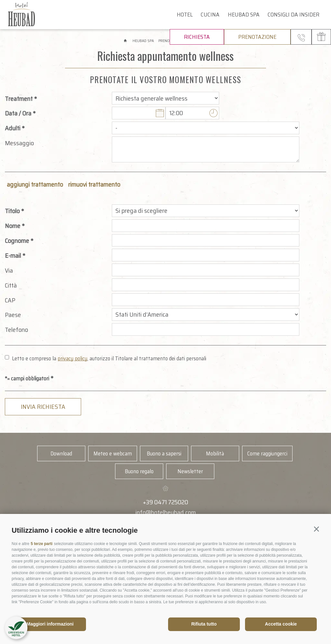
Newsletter (190, 471)
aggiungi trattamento (35, 184)
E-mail (13, 256)
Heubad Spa (244, 15)
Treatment (19, 99)
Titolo (12, 211)
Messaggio (19, 143)
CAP (10, 300)
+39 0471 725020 (165, 502)
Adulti (13, 128)
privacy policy (72, 358)
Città (11, 285)
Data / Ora (18, 113)
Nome (13, 226)
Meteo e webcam (113, 453)
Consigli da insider (294, 15)
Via (9, 270)
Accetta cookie (281, 624)
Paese (13, 315)
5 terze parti (42, 544)
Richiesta (197, 37)
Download (61, 453)
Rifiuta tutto (204, 624)
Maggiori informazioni (50, 624)
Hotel (185, 15)
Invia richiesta (43, 407)
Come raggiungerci (267, 453)
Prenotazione (257, 37)
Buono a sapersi (164, 453)
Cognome (17, 241)
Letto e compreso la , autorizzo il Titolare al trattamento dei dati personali (109, 358)
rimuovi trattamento (94, 184)
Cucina (210, 15)
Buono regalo (139, 471)
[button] (316, 529)
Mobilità (215, 453)
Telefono (16, 330)
